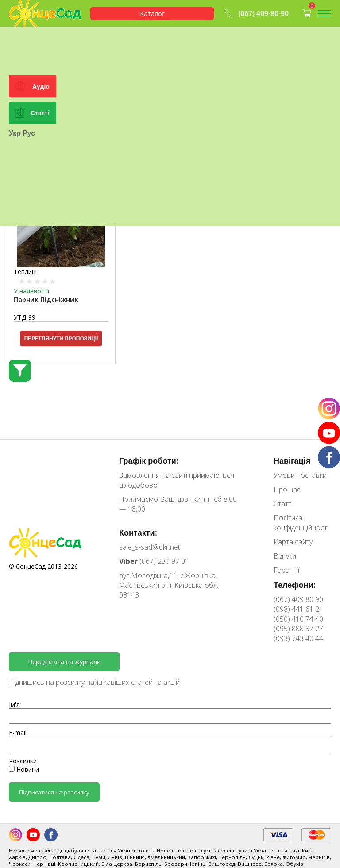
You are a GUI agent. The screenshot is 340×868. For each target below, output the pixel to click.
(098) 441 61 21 (298, 609)
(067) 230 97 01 (154, 561)
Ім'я (14, 704)
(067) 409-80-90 (256, 13)
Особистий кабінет (42, 47)
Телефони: (295, 585)
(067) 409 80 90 (298, 599)
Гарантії (286, 570)
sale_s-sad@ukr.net (150, 547)
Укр (15, 230)
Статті (40, 209)
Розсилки (23, 761)
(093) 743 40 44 (298, 638)
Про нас (287, 489)
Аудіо (41, 183)
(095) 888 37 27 (298, 629)
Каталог (152, 14)
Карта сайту (293, 542)
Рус (29, 230)
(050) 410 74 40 (298, 619)
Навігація (292, 461)
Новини (24, 769)
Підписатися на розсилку (54, 792)
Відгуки (285, 556)
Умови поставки (300, 475)
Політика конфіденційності (301, 523)
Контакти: (138, 532)
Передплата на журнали (64, 662)
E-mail (18, 733)
